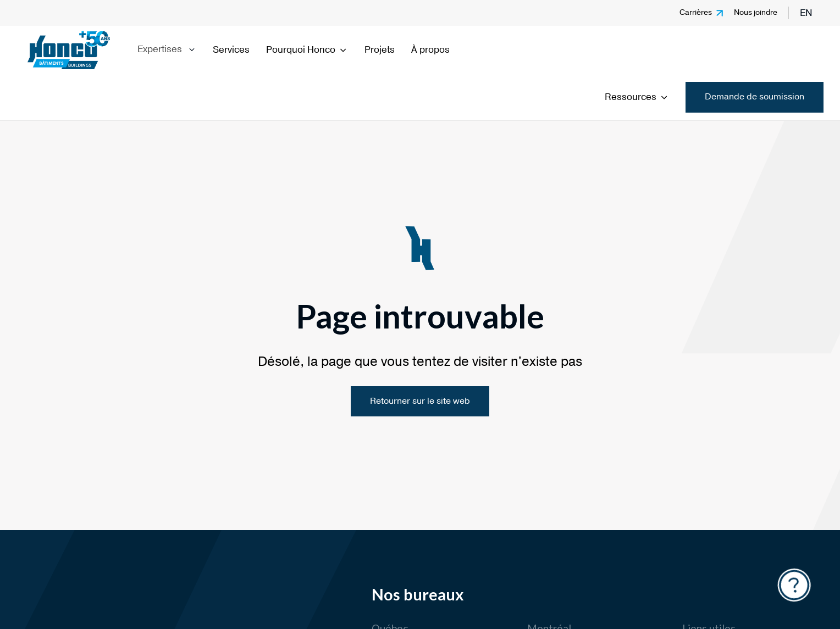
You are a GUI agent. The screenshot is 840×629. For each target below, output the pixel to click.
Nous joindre (756, 12)
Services (231, 50)
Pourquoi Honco (307, 50)
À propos (430, 50)
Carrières (696, 12)
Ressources (637, 97)
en (806, 13)
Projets (380, 50)
